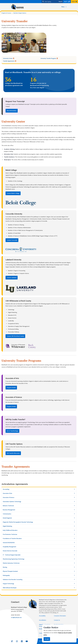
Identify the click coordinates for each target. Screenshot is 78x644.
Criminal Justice (7, 514)
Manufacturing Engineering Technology (14, 559)
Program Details (11, 388)
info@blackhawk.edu (16, 617)
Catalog (41, 633)
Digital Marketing (7, 526)
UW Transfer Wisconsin (13, 453)
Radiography (6, 575)
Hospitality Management (9, 547)
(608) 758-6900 (16, 615)
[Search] (50, 2)
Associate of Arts (7, 493)
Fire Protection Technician (10, 534)
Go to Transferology (12, 431)
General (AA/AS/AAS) (9, 543)
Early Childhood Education (10, 530)
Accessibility (42, 616)
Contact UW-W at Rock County (15, 336)
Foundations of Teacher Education (12, 538)
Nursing (5, 567)
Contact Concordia (12, 240)
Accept (47, 639)
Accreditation (43, 620)
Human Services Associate (10, 551)
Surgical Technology (8, 584)
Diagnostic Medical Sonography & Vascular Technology (18, 522)
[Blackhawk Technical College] (17, 7)
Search (60, 2)
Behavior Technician (8, 506)
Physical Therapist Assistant (10, 571)
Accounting (6, 489)
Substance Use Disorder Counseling (13, 579)
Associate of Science (9, 497)
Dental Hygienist (7, 518)
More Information (12, 111)
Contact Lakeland (12, 278)
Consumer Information (60, 616)
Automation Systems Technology (12, 502)
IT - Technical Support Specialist (12, 555)
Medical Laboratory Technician (11, 563)
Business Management (9, 510)
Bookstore (42, 629)
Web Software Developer (10, 588)
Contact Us (57, 620)
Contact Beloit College (13, 193)
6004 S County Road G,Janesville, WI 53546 (17, 610)
